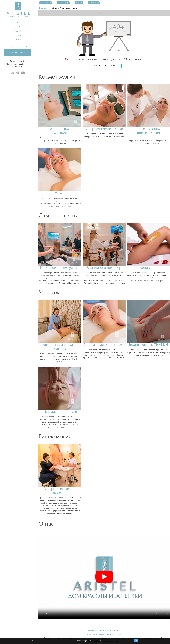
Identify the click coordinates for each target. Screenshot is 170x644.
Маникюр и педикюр (104, 268)
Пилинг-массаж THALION (149, 345)
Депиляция (149, 268)
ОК (136, 641)
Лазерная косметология (104, 129)
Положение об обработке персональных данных (104, 634)
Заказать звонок (18, 52)
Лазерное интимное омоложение (60, 491)
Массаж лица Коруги (60, 412)
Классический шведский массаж (60, 347)
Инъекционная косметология (149, 131)
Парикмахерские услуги (60, 268)
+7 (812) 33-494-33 (18, 46)
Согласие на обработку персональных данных (104, 630)
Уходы (60, 193)
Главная (43, 8)
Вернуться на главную (104, 66)
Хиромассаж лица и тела (104, 345)
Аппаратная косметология (60, 131)
